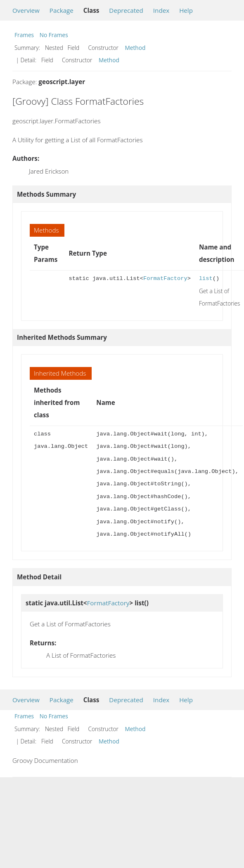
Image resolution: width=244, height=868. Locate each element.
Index (161, 10)
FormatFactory (165, 279)
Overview (26, 10)
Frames (24, 35)
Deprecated (126, 10)
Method (135, 48)
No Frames (54, 35)
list (206, 279)
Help (186, 10)
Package (62, 10)
